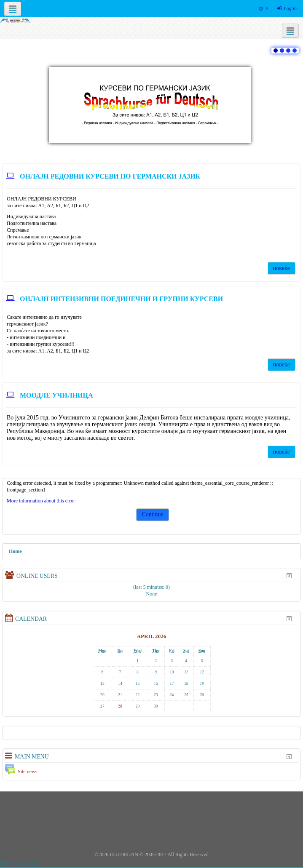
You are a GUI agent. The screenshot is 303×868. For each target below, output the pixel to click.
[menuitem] (263, 8)
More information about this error (41, 501)
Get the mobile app (19, 863)
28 (120, 706)
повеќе (282, 268)
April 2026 (152, 636)
